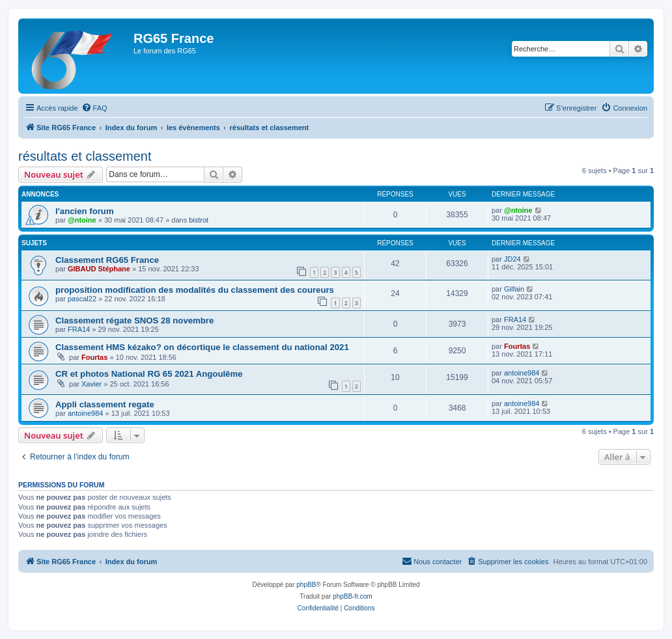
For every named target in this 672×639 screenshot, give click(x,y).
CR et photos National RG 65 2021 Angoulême (149, 374)
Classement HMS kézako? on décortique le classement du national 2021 (202, 347)
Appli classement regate (105, 404)
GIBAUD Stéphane (99, 269)
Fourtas (94, 357)
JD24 (512, 259)
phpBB (306, 585)
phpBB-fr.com (353, 596)
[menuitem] (94, 108)
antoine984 (522, 373)
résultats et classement (85, 156)
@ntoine (82, 220)
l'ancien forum (85, 211)
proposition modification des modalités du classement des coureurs (195, 290)
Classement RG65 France (107, 260)
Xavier (91, 384)
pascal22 (82, 299)
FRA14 (79, 329)
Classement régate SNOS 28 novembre (134, 320)
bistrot (199, 220)
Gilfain (514, 289)
